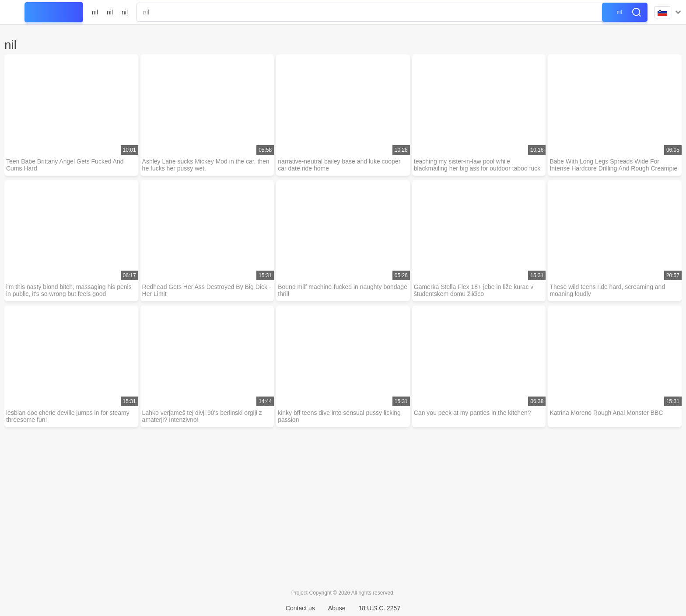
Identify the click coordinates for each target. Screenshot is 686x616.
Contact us (300, 608)
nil (95, 12)
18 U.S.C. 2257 (379, 608)
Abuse (337, 608)
